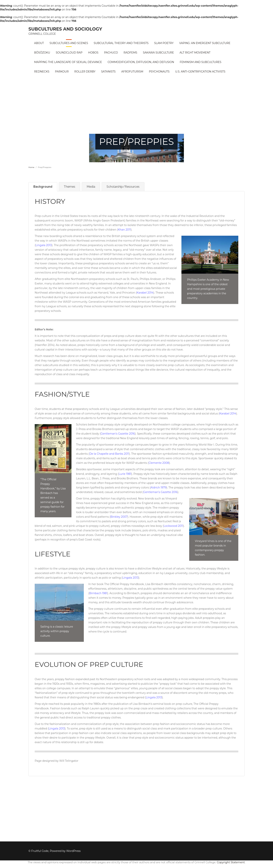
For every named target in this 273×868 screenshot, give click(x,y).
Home (31, 167)
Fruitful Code (40, 851)
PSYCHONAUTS (159, 72)
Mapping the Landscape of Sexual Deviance (68, 62)
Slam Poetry (164, 43)
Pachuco (111, 53)
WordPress (73, 851)
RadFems (130, 53)
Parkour (62, 72)
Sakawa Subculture (158, 53)
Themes (69, 187)
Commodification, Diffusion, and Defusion (141, 62)
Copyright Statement (231, 862)
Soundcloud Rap (69, 53)
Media (91, 187)
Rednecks (42, 72)
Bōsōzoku (42, 53)
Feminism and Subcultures (200, 62)
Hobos (93, 53)
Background (43, 187)
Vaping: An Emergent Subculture (205, 43)
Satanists (108, 72)
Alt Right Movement (195, 53)
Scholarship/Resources (123, 187)
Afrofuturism (132, 72)
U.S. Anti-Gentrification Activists (200, 72)
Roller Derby (85, 72)
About (39, 43)
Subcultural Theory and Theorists (121, 43)
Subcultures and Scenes (69, 43)
